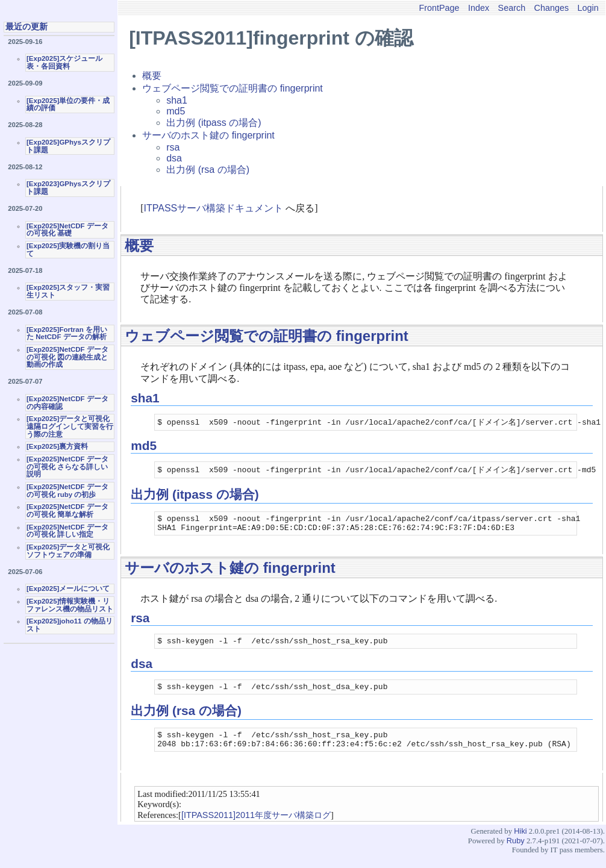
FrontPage (439, 8)
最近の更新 (27, 27)
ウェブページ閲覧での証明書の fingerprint (233, 88)
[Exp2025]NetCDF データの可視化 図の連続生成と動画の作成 (67, 357)
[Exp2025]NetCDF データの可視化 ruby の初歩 (67, 491)
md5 (176, 111)
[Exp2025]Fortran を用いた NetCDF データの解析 (67, 333)
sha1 (177, 100)
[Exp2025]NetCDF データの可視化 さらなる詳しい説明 (67, 467)
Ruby (516, 853)
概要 (152, 76)
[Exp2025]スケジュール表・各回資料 (64, 62)
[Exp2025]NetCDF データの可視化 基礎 (67, 230)
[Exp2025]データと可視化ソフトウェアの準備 (68, 551)
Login (588, 8)
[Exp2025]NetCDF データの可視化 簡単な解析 (67, 510)
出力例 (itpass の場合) (214, 123)
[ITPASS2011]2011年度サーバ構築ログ (256, 827)
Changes (552, 8)
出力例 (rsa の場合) (208, 170)
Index (479, 8)
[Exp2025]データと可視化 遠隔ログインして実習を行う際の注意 (70, 426)
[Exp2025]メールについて (68, 589)
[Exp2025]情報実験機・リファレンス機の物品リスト (70, 605)
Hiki (520, 843)
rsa (173, 147)
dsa (174, 158)
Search (512, 8)
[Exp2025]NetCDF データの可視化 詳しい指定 (67, 531)
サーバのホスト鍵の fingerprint (208, 135)
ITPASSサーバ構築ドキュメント (214, 208)
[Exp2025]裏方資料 (57, 446)
